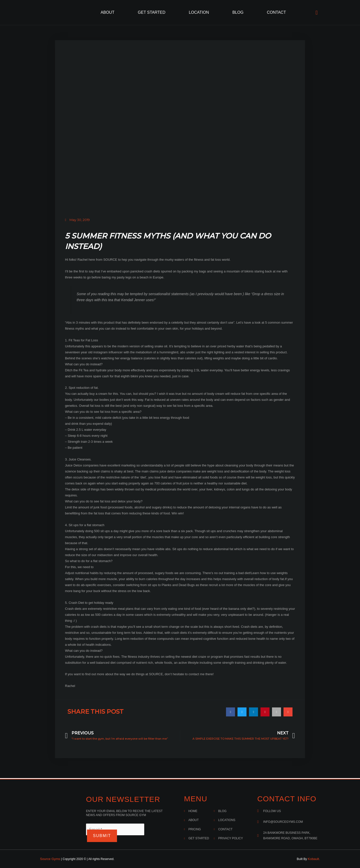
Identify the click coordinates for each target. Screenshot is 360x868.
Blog (238, 12)
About (108, 12)
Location (199, 12)
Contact (276, 12)
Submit (103, 836)
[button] (230, 711)
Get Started (151, 12)
